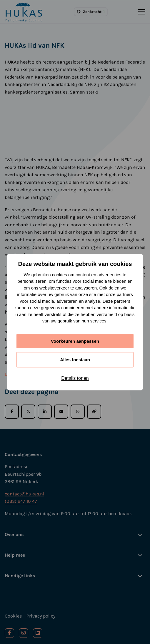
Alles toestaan (75, 360)
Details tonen (75, 378)
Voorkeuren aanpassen (75, 341)
